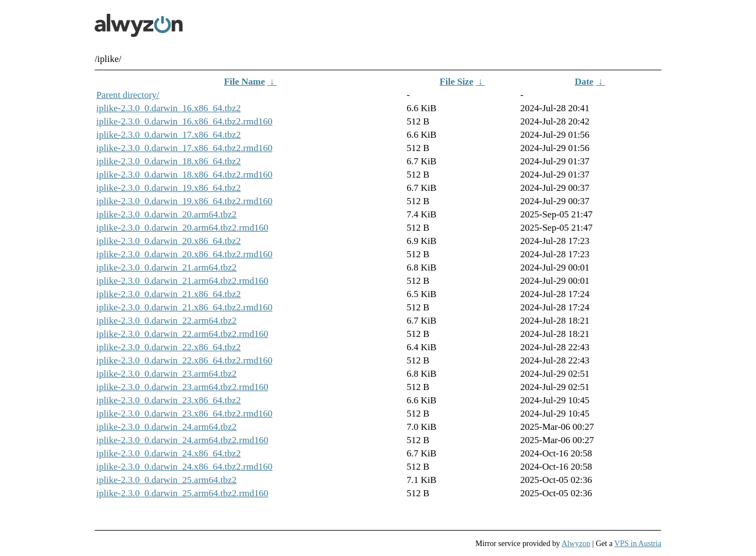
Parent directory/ (128, 95)
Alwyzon (576, 543)
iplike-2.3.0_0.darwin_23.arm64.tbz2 (167, 374)
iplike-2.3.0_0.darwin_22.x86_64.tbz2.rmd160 (184, 360)
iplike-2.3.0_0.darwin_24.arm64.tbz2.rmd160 (182, 440)
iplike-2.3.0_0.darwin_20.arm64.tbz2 (167, 214)
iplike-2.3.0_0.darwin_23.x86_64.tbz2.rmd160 (184, 414)
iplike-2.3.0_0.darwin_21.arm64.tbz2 (167, 267)
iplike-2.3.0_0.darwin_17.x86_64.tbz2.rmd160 (184, 148)
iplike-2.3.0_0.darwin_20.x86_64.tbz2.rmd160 (184, 254)
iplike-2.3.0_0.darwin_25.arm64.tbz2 (167, 480)
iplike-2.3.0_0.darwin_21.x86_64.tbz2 (169, 294)
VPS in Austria (638, 543)
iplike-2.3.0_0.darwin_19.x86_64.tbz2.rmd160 (184, 201)
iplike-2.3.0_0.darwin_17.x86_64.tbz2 (169, 135)
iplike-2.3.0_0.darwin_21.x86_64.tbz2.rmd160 (184, 307)
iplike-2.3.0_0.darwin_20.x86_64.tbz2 (169, 241)
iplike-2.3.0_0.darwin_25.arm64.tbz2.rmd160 (182, 493)
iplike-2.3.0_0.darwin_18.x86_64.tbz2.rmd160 (184, 175)
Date (584, 82)
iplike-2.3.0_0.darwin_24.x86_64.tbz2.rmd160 (184, 467)
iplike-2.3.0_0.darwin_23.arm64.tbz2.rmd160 (182, 387)
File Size (456, 82)
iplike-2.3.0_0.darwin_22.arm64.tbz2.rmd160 (182, 334)
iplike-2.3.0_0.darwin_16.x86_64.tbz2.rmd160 (184, 121)
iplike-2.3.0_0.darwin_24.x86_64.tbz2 (169, 453)
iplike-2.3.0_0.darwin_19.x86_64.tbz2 (169, 188)
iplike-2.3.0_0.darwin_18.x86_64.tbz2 (169, 161)
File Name (245, 82)
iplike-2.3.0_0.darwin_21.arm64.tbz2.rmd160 (182, 281)
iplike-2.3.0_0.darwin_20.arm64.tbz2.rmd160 (182, 228)
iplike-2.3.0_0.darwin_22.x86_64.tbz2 (169, 347)
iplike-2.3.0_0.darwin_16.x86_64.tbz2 (169, 108)
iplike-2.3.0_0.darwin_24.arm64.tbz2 (167, 427)
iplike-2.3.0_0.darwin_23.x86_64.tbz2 (169, 400)
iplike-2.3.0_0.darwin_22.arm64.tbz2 (167, 321)
